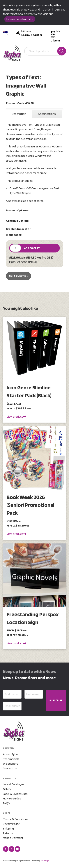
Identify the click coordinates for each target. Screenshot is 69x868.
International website (20, 19)
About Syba (10, 754)
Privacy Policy (11, 824)
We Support (10, 764)
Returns (8, 833)
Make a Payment (13, 838)
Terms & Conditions (16, 819)
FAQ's (7, 803)
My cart (56, 36)
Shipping (8, 828)
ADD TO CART (32, 248)
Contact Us (10, 768)
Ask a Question (18, 276)
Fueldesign (45, 861)
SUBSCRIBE (56, 700)
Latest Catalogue (14, 784)
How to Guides (12, 798)
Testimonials (11, 759)
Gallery (7, 789)
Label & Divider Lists (15, 794)
